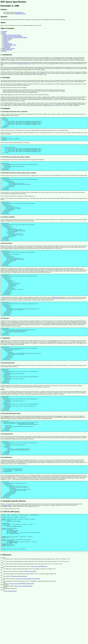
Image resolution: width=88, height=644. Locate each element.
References (4, 51)
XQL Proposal (4, 639)
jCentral (2, 641)
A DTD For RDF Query (7, 50)
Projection (6, 41)
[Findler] (20, 64)
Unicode (2, 631)
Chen (2, 611)
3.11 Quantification (6, 497)
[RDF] (2, 62)
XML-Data (3, 634)
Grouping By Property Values (10, 45)
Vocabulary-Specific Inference (8, 49)
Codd (2, 614)
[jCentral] (43, 72)
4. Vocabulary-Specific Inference (13, 545)
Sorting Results (7, 46)
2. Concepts (5, 77)
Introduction (4, 31)
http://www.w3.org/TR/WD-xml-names (24, 637)
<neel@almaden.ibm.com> (20, 14)
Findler (2, 619)
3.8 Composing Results (8, 392)
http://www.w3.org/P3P (31, 623)
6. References (6, 606)
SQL (2, 626)
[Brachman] (24, 64)
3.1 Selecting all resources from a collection (14, 112)
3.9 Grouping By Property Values (11, 448)
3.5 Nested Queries (6, 258)
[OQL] (4, 321)
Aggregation (6, 42)
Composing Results (8, 44)
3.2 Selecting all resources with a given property (15, 162)
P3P (1, 621)
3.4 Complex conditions (8, 228)
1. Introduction (6, 55)
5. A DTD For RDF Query (10, 556)
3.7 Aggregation (5, 364)
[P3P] (2, 65)
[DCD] (58, 104)
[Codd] (46, 58)
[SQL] (7, 59)
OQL (2, 624)
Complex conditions (8, 39)
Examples (4, 34)
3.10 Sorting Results (7, 470)
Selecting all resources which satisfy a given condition (15, 37)
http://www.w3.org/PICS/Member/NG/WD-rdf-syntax (28, 630)
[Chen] (28, 64)
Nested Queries (7, 40)
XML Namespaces (5, 636)
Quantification (7, 47)
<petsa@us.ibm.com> (19, 12)
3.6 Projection (5, 343)
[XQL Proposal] (55, 319)
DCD (2, 616)
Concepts (4, 33)
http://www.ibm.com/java (11, 642)
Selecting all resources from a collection (12, 35)
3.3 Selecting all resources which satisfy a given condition (18, 179)
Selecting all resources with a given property (13, 36)
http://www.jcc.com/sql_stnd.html (19, 627)
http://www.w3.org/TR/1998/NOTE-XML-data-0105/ (22, 635)
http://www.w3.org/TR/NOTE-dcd (39, 618)
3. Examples (5, 108)
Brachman (3, 609)
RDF (2, 629)
